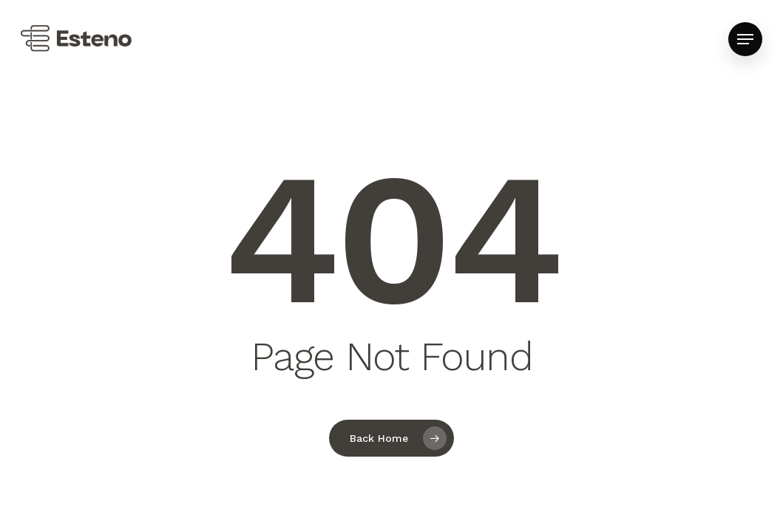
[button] (745, 40)
